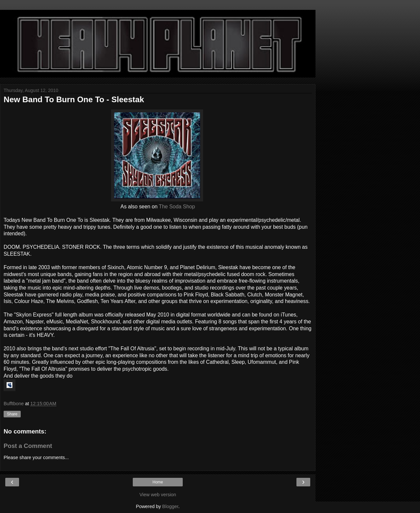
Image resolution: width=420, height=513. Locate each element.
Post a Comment (28, 446)
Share (12, 414)
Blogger (170, 506)
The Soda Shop (177, 207)
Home (158, 482)
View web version (158, 495)
